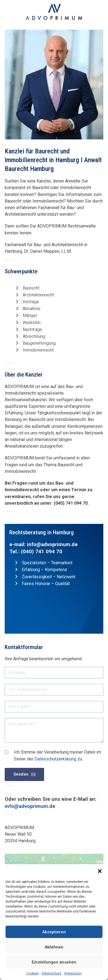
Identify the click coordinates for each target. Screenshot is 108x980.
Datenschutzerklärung (55, 759)
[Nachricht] (54, 730)
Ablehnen (54, 947)
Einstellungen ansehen (54, 962)
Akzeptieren (54, 932)
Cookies (33, 973)
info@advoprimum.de (52, 544)
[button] (100, 871)
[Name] (54, 673)
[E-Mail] (54, 707)
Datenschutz (52, 973)
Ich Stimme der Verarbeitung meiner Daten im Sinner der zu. (57, 755)
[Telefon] (54, 690)
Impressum (73, 973)
